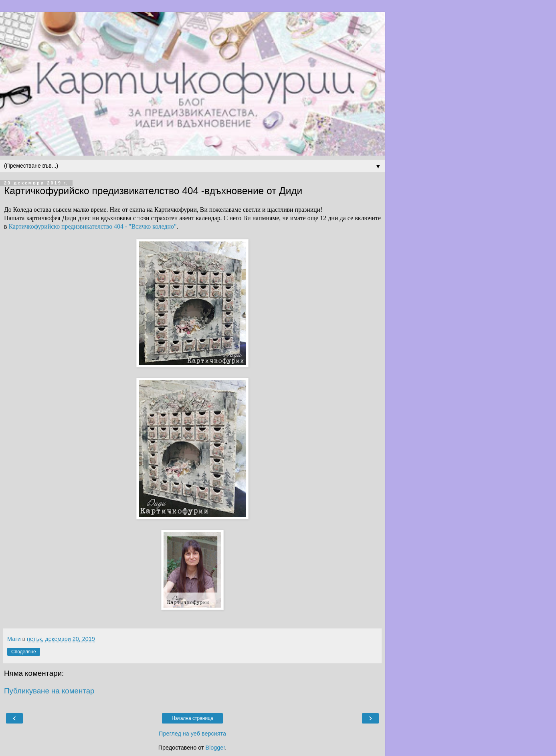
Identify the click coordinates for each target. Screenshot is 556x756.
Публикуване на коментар (49, 691)
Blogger (215, 748)
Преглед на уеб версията (192, 734)
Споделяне (24, 652)
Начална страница (192, 718)
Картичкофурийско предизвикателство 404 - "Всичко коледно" (92, 226)
